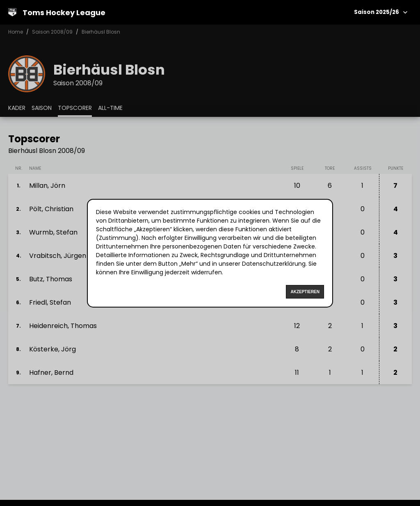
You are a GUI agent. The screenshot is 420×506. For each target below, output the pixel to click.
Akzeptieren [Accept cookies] (305, 292)
